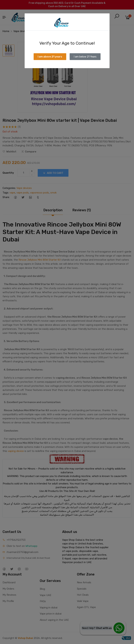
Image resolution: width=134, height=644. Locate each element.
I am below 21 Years (85, 57)
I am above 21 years (50, 57)
